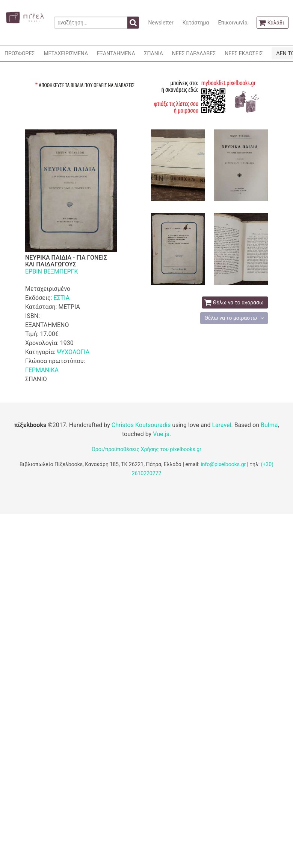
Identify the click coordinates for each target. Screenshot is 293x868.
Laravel (221, 425)
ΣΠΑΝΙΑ (154, 53)
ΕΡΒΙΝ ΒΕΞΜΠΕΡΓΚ (52, 271)
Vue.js (161, 434)
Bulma (269, 425)
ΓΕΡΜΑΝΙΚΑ (42, 370)
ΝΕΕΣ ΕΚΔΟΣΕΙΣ (244, 53)
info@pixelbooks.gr (223, 464)
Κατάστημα (196, 23)
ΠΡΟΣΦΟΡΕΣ (20, 53)
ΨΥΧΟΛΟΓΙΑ (73, 352)
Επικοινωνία (233, 23)
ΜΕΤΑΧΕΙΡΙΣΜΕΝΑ (66, 53)
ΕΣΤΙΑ (61, 298)
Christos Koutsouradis (141, 425)
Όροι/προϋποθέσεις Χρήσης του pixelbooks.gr (146, 449)
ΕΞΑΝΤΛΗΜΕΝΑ (116, 53)
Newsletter (161, 23)
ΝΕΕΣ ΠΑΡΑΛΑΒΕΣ (194, 53)
